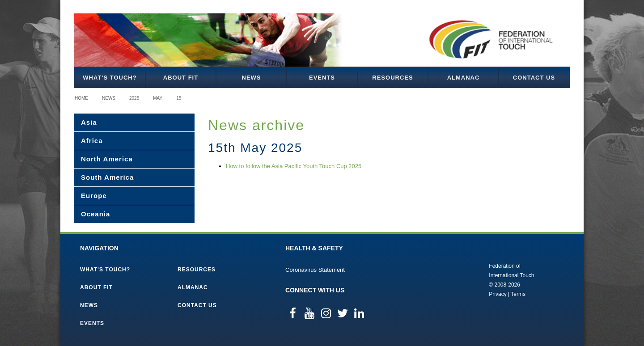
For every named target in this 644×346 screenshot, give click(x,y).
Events (322, 78)
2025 (134, 98)
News (252, 78)
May (158, 98)
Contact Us (534, 78)
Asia (89, 122)
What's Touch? (110, 78)
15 (179, 98)
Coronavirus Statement (315, 270)
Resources (392, 78)
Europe (94, 196)
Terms (518, 294)
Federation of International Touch (452, 279)
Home (81, 98)
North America (107, 159)
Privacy (498, 294)
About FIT (181, 78)
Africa (92, 141)
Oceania (95, 214)
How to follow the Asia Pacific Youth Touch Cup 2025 (294, 166)
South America (107, 177)
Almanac (464, 78)
